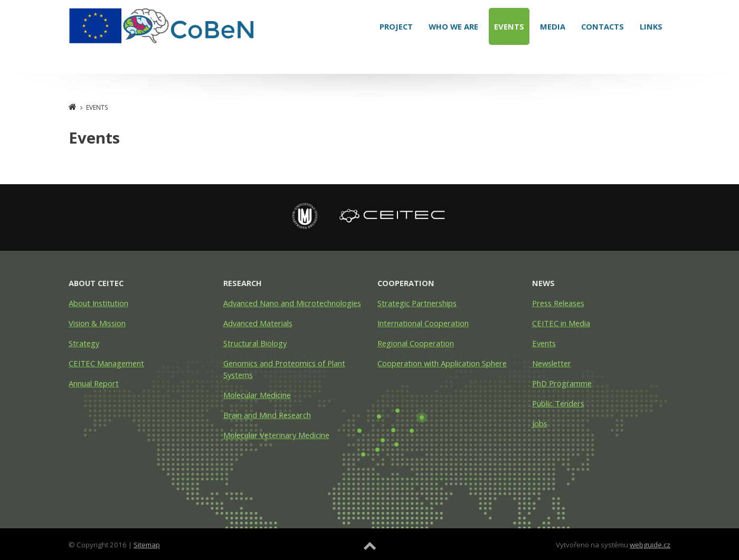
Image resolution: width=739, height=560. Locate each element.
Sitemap (147, 545)
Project (396, 26)
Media (553, 26)
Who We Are (453, 26)
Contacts (603, 26)
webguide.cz (650, 545)
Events (509, 26)
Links (651, 26)
